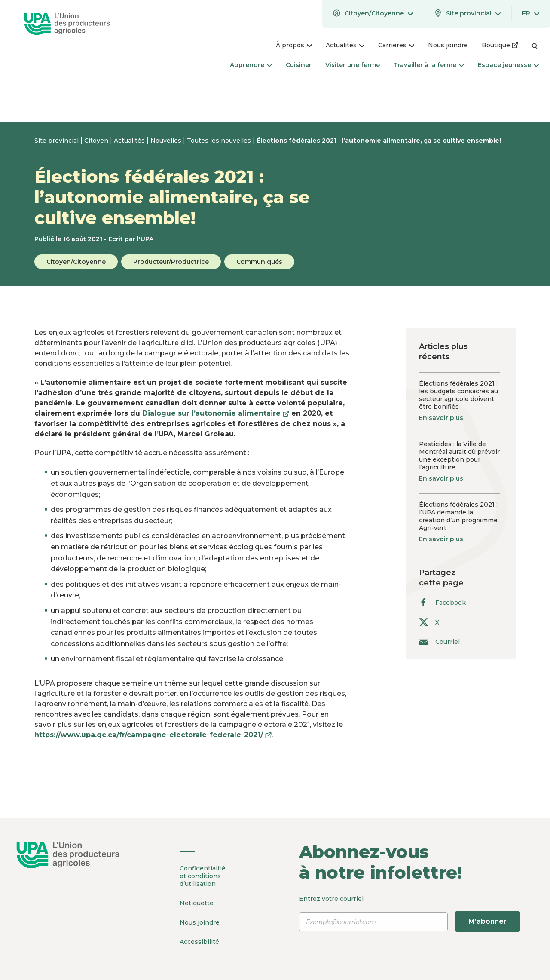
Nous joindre (200, 922)
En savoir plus (441, 418)
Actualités (130, 141)
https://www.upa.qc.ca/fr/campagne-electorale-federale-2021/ (153, 735)
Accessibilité (199, 942)
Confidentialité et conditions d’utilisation (203, 876)
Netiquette (197, 903)
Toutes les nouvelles (220, 141)
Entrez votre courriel (410, 913)
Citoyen (97, 141)
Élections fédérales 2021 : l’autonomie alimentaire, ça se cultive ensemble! (379, 141)
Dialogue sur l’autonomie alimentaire (216, 413)
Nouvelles (167, 141)
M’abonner (487, 921)
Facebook (442, 602)
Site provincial (57, 141)
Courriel (439, 642)
